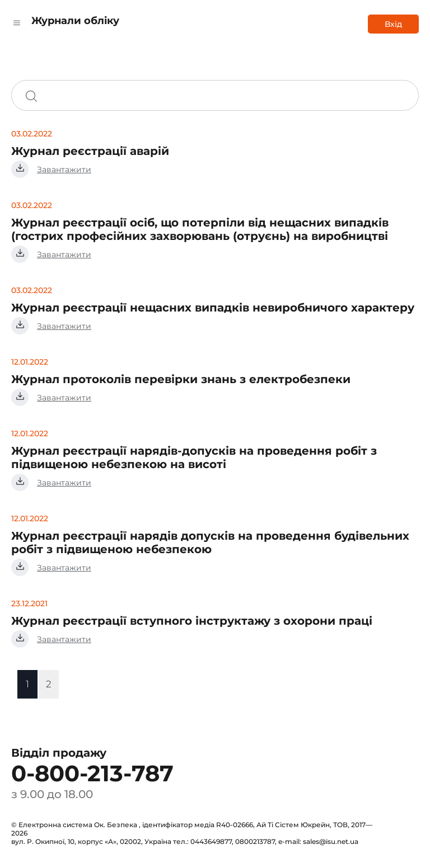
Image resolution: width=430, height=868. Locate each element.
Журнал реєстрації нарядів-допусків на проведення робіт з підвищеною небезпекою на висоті (194, 457)
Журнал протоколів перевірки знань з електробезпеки (181, 379)
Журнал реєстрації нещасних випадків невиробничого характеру (213, 308)
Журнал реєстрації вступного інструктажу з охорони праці (192, 621)
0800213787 (255, 841)
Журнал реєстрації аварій (90, 151)
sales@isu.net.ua (331, 841)
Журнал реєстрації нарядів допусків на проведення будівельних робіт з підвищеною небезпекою (210, 542)
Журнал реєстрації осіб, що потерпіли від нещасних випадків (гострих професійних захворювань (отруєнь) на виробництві (200, 229)
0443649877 (211, 841)
